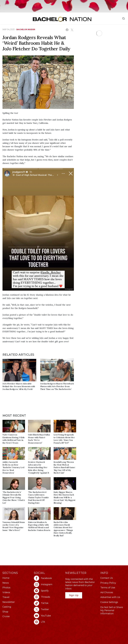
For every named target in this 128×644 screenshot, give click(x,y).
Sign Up (74, 595)
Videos (6, 592)
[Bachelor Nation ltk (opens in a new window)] (48, 622)
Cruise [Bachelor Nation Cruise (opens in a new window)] (6, 616)
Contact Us (107, 578)
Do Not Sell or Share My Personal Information (112, 610)
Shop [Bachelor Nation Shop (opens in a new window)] (5, 612)
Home (6, 578)
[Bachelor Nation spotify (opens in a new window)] (48, 591)
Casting (7, 607)
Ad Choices (107, 592)
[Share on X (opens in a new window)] (72, 30)
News (6, 583)
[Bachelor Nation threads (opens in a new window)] (48, 597)
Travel (6, 597)
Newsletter (9, 602)
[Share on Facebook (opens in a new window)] (67, 30)
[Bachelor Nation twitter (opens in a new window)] (48, 609)
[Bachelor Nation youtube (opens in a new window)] (48, 616)
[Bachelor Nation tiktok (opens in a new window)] (48, 603)
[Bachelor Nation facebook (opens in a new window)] (48, 578)
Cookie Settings (109, 602)
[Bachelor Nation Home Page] (62, 19)
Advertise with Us (110, 597)
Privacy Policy (108, 583)
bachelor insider (26, 29)
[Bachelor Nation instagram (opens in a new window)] (48, 584)
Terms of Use (108, 588)
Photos (6, 588)
